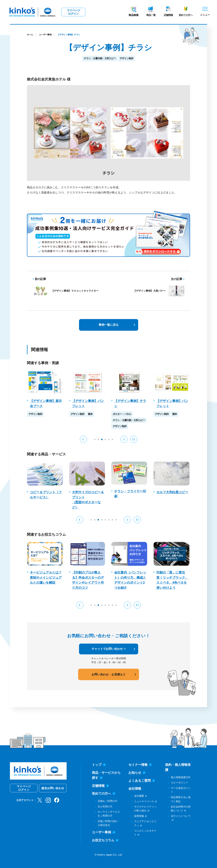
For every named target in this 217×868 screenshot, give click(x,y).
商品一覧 (151, 15)
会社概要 (139, 796)
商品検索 (134, 15)
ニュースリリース (144, 801)
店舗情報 (168, 15)
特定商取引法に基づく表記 (181, 799)
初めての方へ (186, 15)
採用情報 (139, 816)
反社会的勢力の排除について (181, 809)
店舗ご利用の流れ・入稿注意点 (109, 823)
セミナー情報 (140, 765)
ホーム (30, 35)
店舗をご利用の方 (108, 801)
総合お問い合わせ (53, 788)
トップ (99, 765)
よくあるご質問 (142, 781)
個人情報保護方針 (181, 777)
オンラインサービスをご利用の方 (109, 814)
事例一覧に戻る (109, 325)
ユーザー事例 (45, 35)
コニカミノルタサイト (145, 833)
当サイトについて (181, 816)
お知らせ (137, 773)
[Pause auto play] (134, 439)
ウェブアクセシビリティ (145, 823)
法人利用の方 (105, 806)
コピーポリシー (179, 783)
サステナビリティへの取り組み (145, 809)
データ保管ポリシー (181, 790)
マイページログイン (73, 12)
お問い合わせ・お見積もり (109, 674)
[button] (83, 439)
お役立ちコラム (105, 840)
